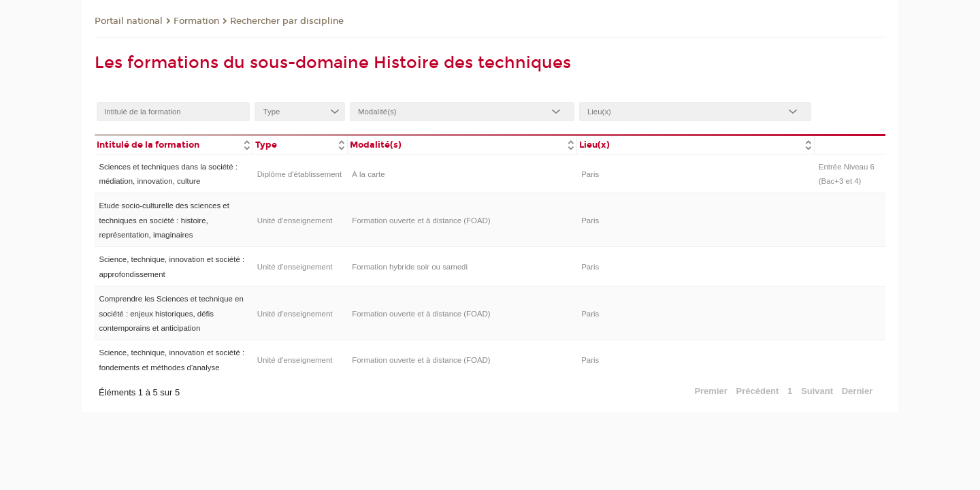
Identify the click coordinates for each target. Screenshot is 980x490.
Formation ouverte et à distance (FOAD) (421, 220)
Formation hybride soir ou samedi (410, 267)
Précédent (758, 391)
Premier (710, 391)
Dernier (857, 391)
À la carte (368, 174)
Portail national (129, 21)
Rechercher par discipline (287, 21)
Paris (590, 174)
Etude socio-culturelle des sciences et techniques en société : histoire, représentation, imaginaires (164, 220)
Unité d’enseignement (295, 220)
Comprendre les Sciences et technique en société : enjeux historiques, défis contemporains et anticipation (171, 313)
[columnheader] (174, 144)
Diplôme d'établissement (299, 174)
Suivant (817, 391)
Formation (196, 21)
